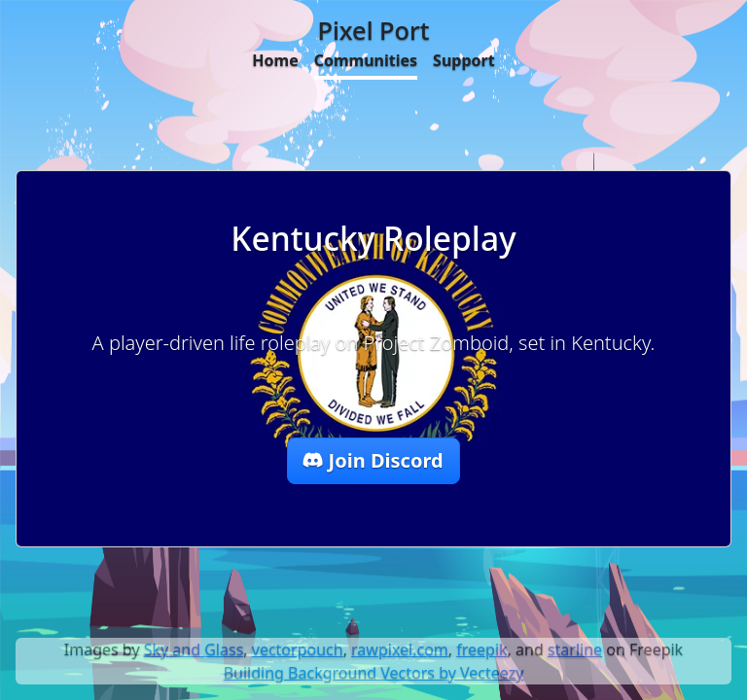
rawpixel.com (400, 649)
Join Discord (373, 460)
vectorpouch (298, 649)
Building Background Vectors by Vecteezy (374, 673)
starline (575, 649)
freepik (481, 649)
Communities (366, 60)
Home (275, 60)
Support (464, 60)
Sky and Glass (194, 649)
